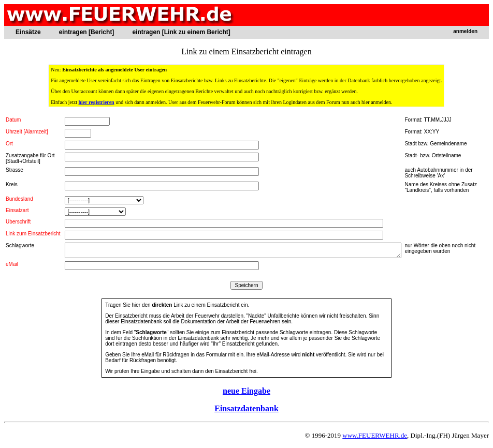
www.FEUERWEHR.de (375, 435)
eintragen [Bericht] (87, 32)
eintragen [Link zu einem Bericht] (181, 32)
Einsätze (28, 32)
